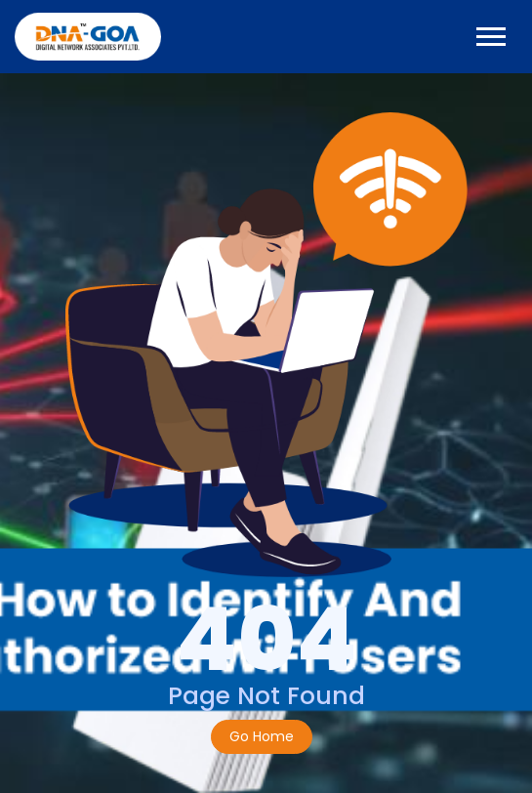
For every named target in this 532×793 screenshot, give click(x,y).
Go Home (262, 736)
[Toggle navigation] (491, 37)
